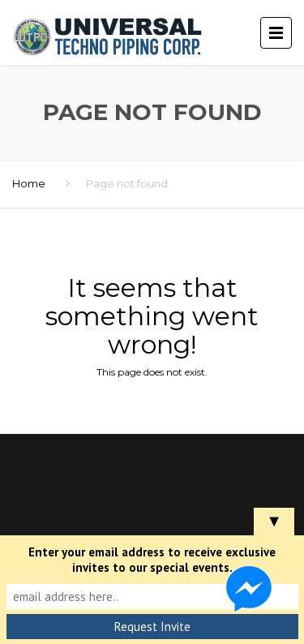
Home (29, 183)
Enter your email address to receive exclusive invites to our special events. (152, 560)
